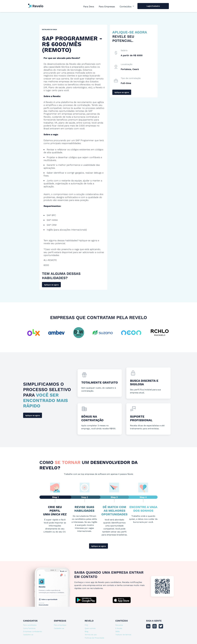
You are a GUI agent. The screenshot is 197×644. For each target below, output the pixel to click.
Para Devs (89, 6)
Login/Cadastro (153, 6)
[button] (127, 6)
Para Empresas (107, 6)
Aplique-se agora (51, 285)
